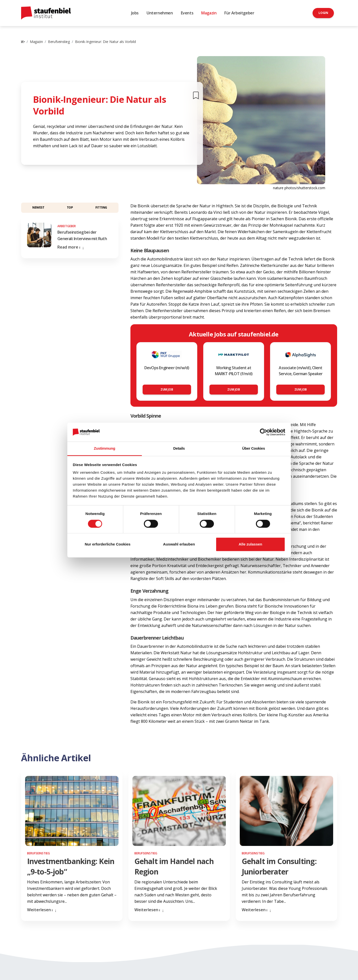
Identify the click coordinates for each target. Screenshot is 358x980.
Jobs (135, 13)
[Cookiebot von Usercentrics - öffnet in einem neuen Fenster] (263, 432)
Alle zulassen (250, 544)
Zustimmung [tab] (105, 449)
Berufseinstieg (59, 42)
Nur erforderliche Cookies (108, 544)
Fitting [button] (101, 207)
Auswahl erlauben (179, 544)
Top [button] (70, 207)
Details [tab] (179, 449)
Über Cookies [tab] (254, 449)
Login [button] (323, 13)
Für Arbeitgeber (239, 13)
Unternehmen (160, 13)
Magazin (209, 13)
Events (187, 13)
